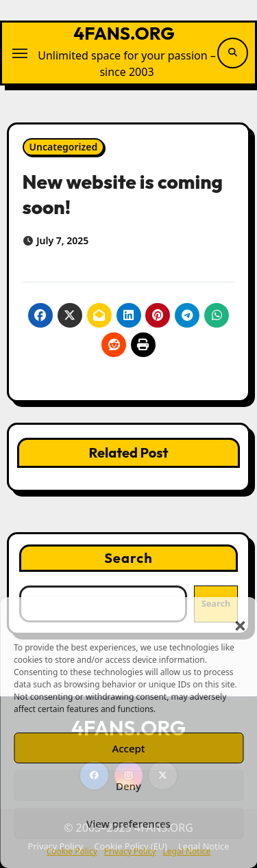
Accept (128, 748)
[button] (233, 618)
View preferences (128, 824)
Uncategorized (64, 147)
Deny (128, 786)
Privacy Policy (130, 851)
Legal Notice (187, 851)
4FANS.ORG (124, 33)
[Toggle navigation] (20, 53)
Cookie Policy (72, 851)
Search (128, 558)
